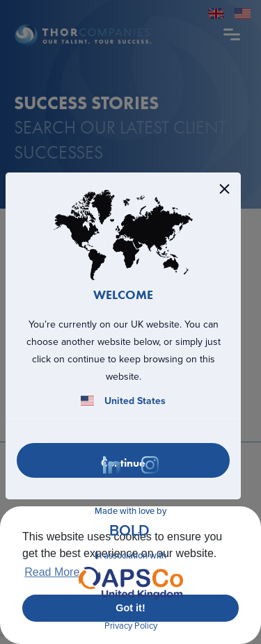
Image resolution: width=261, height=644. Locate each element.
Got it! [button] (130, 608)
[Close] (224, 188)
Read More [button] (52, 572)
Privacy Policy (131, 626)
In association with (131, 577)
